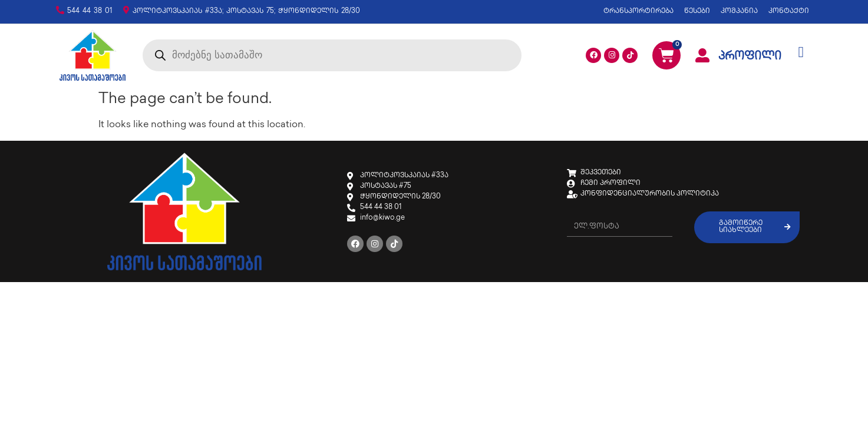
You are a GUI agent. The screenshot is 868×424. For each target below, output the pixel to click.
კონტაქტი (789, 11)
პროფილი (750, 57)
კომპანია (739, 11)
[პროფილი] (702, 55)
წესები (697, 11)
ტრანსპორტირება (638, 11)
